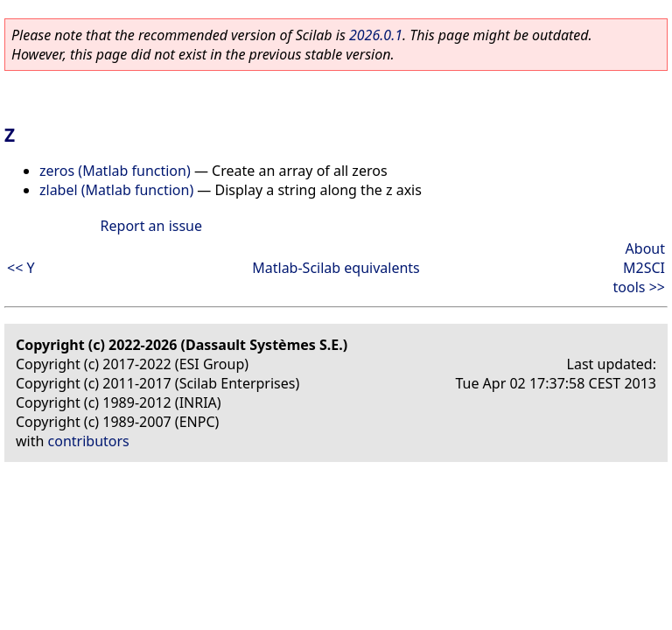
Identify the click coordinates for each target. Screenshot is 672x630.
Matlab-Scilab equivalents (336, 268)
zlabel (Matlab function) (116, 190)
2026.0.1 (376, 35)
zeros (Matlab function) (115, 171)
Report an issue (151, 226)
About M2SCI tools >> (639, 268)
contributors (89, 441)
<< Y (21, 268)
